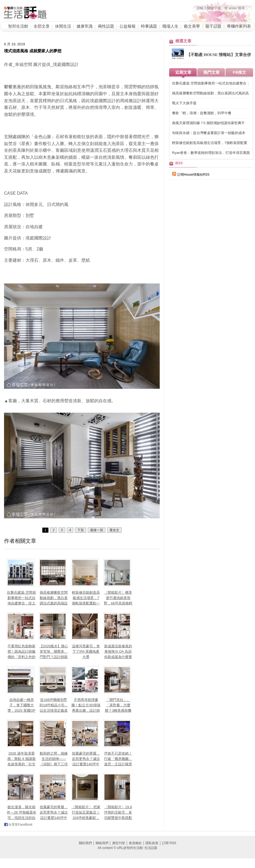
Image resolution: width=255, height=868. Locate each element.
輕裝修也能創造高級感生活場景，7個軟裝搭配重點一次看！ (210, 143)
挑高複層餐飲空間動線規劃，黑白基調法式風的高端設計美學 (210, 93)
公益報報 (127, 26)
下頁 (81, 530)
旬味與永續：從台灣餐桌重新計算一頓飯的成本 (209, 133)
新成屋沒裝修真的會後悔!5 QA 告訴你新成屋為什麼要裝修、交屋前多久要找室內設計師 (118, 657)
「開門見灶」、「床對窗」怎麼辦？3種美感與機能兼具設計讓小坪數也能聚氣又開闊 (118, 710)
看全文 (114, 530)
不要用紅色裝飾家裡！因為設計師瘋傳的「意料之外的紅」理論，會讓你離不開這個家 (21, 657)
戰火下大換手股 (184, 103)
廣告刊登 (119, 843)
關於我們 (85, 843)
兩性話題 (106, 26)
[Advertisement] (209, 277)
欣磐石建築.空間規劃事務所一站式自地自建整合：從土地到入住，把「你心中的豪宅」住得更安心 (211, 84)
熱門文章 (212, 72)
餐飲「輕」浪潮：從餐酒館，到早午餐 (202, 113)
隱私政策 (152, 843)
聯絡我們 (102, 843)
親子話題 (213, 26)
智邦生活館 (18, 26)
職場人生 (170, 26)
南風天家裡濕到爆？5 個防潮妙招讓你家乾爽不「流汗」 (208, 123)
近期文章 (183, 72)
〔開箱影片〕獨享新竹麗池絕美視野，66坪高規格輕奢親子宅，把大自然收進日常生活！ (118, 603)
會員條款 (135, 843)
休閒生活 (63, 26)
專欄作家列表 (239, 26)
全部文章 (42, 26)
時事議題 (149, 26)
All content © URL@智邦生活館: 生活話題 (127, 848)
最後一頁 (97, 530)
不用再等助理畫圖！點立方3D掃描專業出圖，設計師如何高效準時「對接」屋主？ (86, 710)
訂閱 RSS (169, 843)
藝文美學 (192, 26)
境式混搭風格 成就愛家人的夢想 (33, 51)
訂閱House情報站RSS (191, 175)
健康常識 (85, 26)
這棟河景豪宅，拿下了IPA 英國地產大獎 (86, 651)
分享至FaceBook (20, 825)
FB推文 (240, 72)
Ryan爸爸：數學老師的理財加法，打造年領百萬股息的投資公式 (211, 153)
